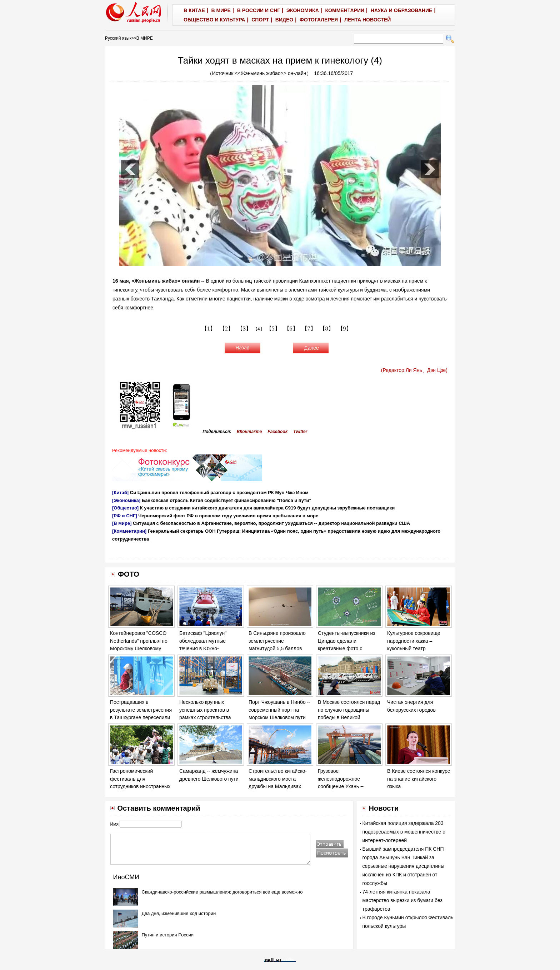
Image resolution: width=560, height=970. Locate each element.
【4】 (259, 329)
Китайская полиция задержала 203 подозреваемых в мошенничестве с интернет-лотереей (404, 832)
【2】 (226, 329)
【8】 (327, 329)
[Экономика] (126, 500)
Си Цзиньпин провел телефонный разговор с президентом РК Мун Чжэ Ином (219, 493)
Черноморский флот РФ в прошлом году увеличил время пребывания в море (228, 516)
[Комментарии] (129, 531)
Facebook (277, 432)
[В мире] (122, 523)
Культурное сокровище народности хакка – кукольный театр (414, 641)
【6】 (291, 329)
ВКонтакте (249, 432)
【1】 (209, 329)
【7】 (309, 329)
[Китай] (120, 493)
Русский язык (118, 38)
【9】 (345, 329)
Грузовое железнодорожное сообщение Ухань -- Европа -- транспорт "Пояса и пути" (341, 786)
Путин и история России (168, 935)
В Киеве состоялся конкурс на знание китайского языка (419, 779)
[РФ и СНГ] (125, 516)
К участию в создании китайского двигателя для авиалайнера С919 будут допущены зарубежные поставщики (267, 508)
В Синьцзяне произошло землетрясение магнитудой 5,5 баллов (277, 641)
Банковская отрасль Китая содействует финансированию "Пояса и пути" (227, 500)
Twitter (300, 432)
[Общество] (125, 508)
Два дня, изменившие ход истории (179, 913)
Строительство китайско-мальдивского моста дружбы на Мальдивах (278, 779)
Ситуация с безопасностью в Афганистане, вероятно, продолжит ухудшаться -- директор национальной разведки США (271, 523)
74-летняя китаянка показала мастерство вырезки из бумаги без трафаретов (402, 900)
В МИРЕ (145, 38)
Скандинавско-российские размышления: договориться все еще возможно (222, 892)
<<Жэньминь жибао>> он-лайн (270, 73)
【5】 (273, 329)
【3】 (244, 329)
